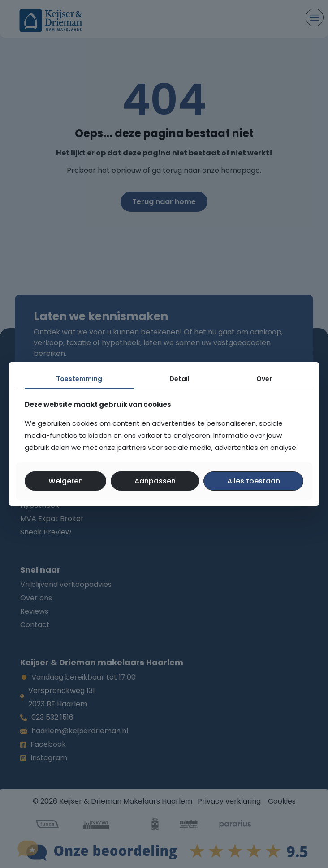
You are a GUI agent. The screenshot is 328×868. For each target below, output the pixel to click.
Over (264, 379)
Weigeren (66, 481)
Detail (179, 379)
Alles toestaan (254, 481)
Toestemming (79, 379)
